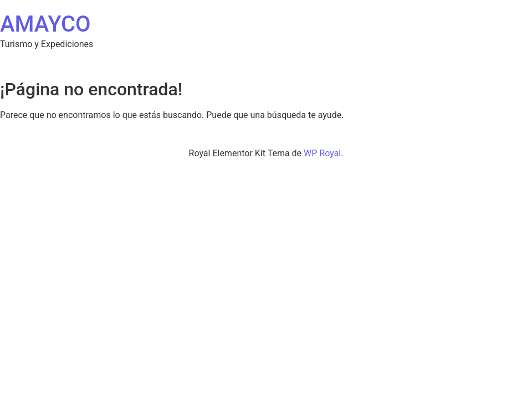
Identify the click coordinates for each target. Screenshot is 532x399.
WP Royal (322, 153)
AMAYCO (45, 24)
